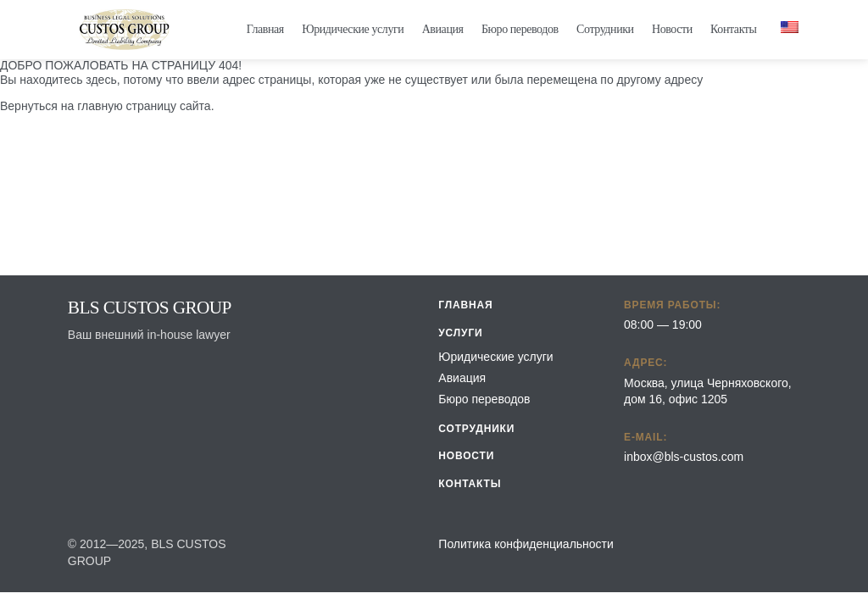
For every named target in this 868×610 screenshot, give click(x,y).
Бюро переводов (520, 29)
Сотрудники (605, 29)
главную (100, 106)
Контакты (733, 29)
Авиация (443, 29)
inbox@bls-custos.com (684, 457)
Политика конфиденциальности (526, 544)
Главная (265, 29)
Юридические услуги (353, 29)
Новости (672, 29)
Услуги (460, 333)
